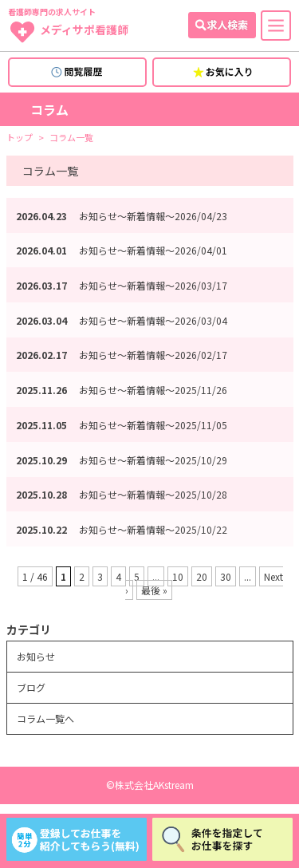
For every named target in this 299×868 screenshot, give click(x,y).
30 (226, 576)
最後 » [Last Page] (154, 590)
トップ (20, 138)
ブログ (31, 687)
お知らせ (36, 656)
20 (202, 576)
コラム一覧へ (45, 718)
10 (178, 576)
